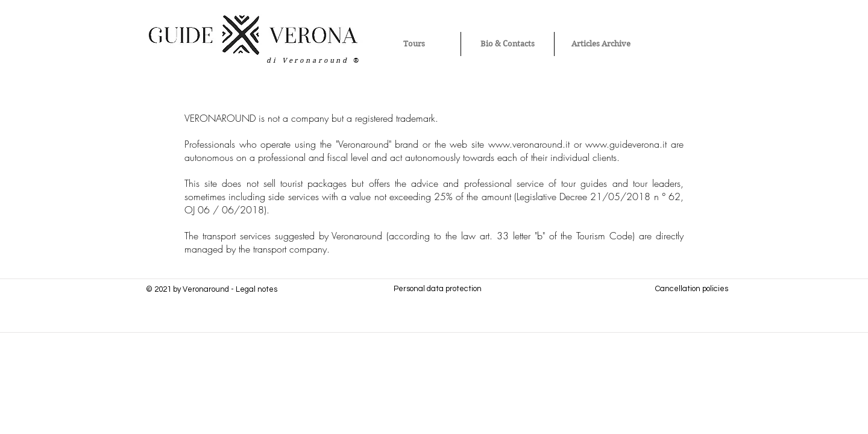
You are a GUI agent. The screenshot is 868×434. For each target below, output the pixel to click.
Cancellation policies (692, 289)
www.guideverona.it (626, 144)
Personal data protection (438, 289)
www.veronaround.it (529, 144)
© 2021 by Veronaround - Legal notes (212, 289)
